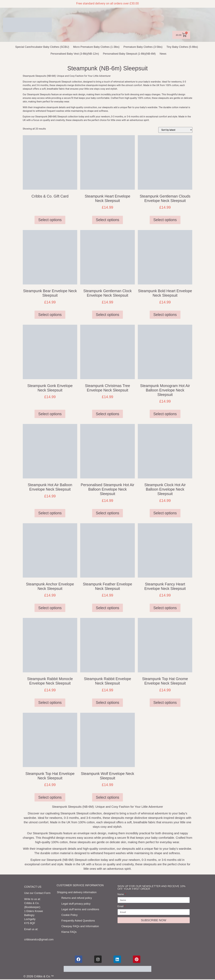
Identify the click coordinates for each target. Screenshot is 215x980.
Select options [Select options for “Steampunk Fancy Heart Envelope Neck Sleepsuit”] (165, 608)
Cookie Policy (70, 915)
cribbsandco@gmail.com (39, 939)
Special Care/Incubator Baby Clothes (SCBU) (42, 47)
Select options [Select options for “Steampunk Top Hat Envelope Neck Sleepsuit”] (50, 797)
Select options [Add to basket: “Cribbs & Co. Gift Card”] (50, 220)
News (163, 54)
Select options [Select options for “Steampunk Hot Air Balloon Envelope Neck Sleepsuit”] (50, 513)
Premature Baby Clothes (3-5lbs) (143, 47)
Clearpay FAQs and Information (80, 926)
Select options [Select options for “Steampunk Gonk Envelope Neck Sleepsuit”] (50, 414)
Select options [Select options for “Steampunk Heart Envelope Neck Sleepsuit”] (107, 220)
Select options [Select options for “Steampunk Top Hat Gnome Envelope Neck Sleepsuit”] (165, 703)
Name (121, 894)
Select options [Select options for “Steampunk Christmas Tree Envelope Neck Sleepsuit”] (107, 414)
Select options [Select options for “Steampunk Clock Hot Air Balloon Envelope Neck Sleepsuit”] (165, 513)
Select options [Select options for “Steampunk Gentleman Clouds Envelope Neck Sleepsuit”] (165, 220)
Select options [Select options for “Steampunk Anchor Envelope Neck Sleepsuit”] (50, 608)
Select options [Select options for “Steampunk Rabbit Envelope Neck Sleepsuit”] (107, 703)
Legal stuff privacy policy (76, 903)
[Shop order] (175, 130)
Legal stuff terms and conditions (80, 909)
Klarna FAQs (69, 931)
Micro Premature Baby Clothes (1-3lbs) (96, 47)
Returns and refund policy (77, 898)
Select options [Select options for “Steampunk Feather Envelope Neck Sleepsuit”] (107, 608)
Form (47, 893)
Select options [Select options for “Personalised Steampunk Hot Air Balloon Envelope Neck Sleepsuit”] (107, 513)
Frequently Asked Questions (78, 920)
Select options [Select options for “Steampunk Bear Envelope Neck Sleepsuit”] (50, 315)
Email (121, 906)
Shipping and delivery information (77, 892)
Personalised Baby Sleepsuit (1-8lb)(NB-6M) (129, 54)
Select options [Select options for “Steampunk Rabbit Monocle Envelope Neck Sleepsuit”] (50, 703)
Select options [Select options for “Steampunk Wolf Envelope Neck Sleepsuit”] (107, 797)
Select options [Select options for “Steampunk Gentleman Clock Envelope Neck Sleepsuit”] (107, 315)
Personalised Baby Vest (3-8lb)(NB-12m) (75, 54)
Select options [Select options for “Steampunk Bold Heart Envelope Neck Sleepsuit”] (165, 315)
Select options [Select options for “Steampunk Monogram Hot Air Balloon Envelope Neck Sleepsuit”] (165, 414)
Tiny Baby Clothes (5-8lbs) (182, 47)
